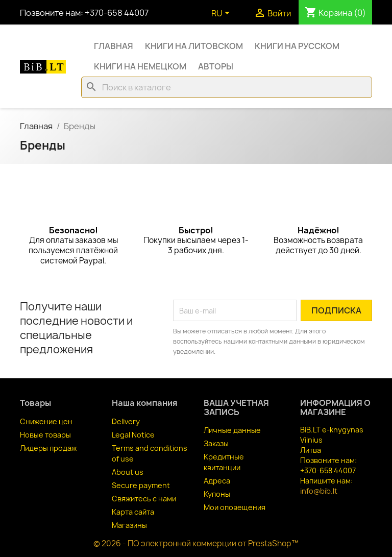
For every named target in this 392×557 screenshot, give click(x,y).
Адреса (217, 481)
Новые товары (45, 435)
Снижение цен (46, 421)
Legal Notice (133, 435)
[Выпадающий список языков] (222, 14)
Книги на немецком (140, 66)
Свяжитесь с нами (144, 499)
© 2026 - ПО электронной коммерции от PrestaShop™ (196, 543)
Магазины (129, 525)
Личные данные (232, 430)
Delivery (126, 421)
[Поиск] (227, 87)
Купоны (217, 494)
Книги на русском (297, 46)
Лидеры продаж (48, 448)
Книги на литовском (194, 46)
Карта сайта (133, 512)
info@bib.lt (319, 491)
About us (128, 472)
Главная (114, 46)
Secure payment (141, 485)
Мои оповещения (235, 507)
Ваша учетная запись (236, 407)
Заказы (216, 443)
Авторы (216, 66)
